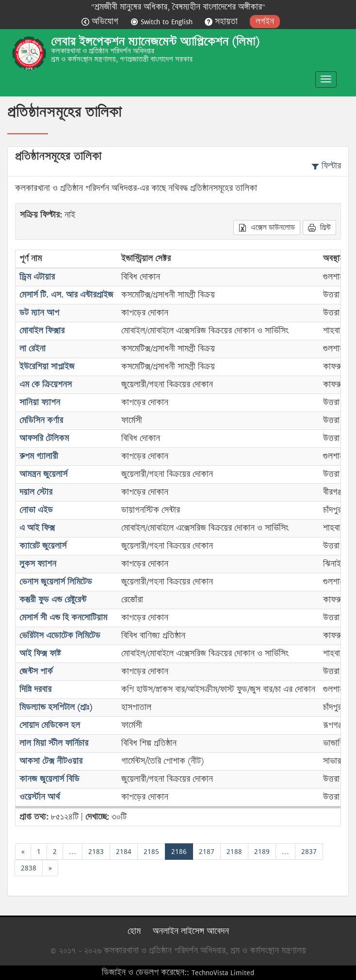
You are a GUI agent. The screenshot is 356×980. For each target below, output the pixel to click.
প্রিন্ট (319, 227)
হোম (134, 931)
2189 (262, 851)
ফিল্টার (326, 166)
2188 (234, 851)
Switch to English (163, 22)
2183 (96, 851)
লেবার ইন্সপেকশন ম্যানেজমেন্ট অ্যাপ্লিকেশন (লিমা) (155, 42)
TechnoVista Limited (223, 972)
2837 (309, 851)
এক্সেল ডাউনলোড (267, 227)
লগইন (265, 22)
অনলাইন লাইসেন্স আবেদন (191, 931)
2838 (29, 868)
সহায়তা (222, 22)
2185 (151, 851)
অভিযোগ (101, 22)
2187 (207, 851)
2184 (124, 851)
